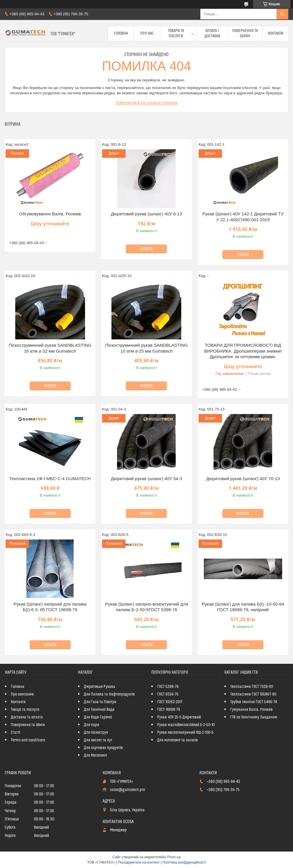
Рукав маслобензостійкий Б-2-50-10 (186, 725)
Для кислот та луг (98, 740)
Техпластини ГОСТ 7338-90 (252, 687)
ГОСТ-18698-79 (169, 710)
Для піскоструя (96, 733)
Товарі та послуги (25, 710)
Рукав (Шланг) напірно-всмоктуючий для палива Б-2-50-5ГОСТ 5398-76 (146, 607)
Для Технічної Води (99, 710)
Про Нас (147, 33)
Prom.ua (174, 857)
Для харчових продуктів (103, 748)
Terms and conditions (28, 740)
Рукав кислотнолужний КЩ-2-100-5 (185, 733)
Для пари (92, 725)
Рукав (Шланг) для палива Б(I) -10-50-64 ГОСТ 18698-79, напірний (243, 607)
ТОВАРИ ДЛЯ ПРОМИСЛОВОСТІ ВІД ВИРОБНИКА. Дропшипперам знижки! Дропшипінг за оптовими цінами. (243, 351)
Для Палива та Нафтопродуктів (109, 694)
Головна (121, 33)
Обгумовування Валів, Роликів (50, 214)
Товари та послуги (176, 33)
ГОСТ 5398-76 (168, 687)
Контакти (276, 33)
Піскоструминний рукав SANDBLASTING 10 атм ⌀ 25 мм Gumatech (147, 348)
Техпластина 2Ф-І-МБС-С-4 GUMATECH (50, 479)
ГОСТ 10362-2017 (170, 702)
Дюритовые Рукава (100, 687)
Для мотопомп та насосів (178, 740)
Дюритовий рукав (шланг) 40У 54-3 (146, 479)
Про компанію (22, 694)
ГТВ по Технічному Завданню (254, 717)
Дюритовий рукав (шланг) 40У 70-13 (243, 479)
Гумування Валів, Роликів (251, 710)
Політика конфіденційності (184, 862)
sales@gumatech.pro (127, 790)
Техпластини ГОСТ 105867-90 (253, 694)
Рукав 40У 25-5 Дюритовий (179, 717)
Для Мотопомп (95, 755)
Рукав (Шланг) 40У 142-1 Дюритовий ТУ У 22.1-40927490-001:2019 (243, 217)
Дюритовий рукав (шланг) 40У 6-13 (146, 214)
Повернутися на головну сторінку (147, 103)
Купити (146, 249)
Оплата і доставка (212, 33)
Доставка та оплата (27, 717)
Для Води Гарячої (98, 717)
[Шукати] (282, 14)
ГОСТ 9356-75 (168, 694)
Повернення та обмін (245, 33)
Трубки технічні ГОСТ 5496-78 (254, 702)
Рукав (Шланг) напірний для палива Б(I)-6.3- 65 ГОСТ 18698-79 (50, 607)
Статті (16, 733)
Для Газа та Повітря (100, 702)
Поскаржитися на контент (139, 862)
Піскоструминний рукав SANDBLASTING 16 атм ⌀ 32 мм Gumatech (50, 348)
